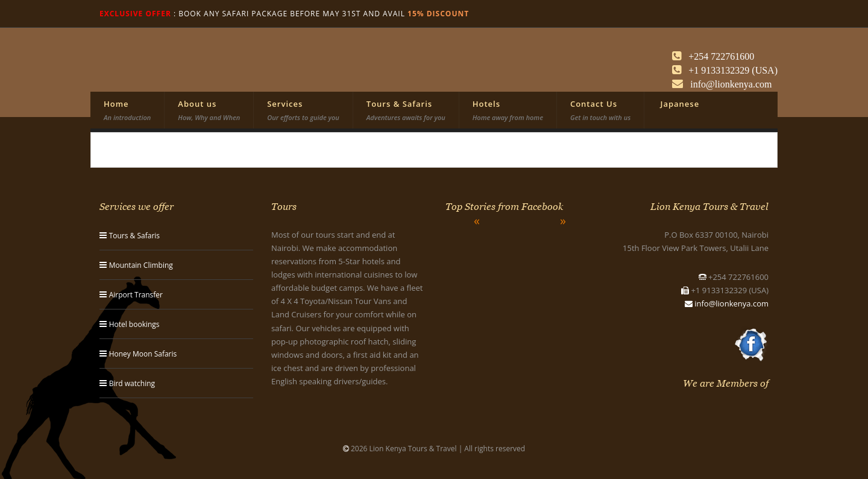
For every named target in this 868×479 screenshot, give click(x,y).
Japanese (678, 104)
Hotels (508, 110)
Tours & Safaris (406, 110)
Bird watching (132, 383)
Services (303, 110)
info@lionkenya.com (731, 303)
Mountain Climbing (141, 265)
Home (127, 110)
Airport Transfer (136, 295)
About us (209, 110)
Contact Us (600, 110)
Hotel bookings (134, 324)
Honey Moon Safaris (143, 354)
